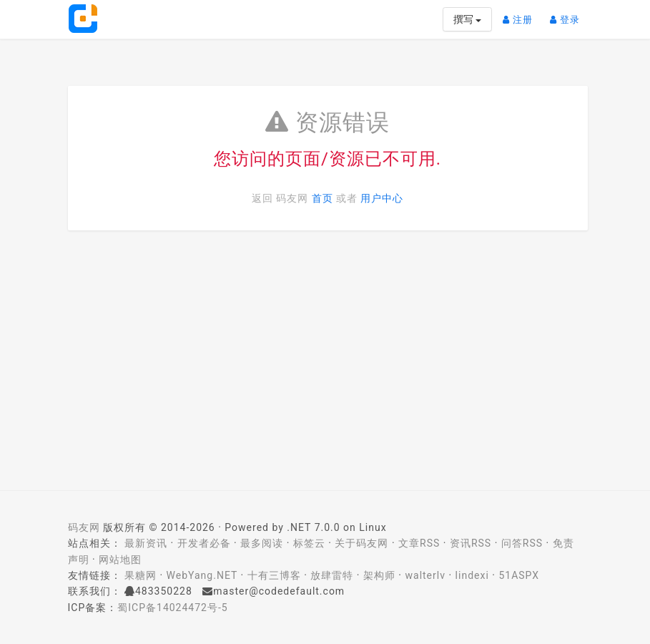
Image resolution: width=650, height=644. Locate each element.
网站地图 (120, 560)
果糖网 (141, 575)
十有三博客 (274, 575)
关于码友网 (361, 543)
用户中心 (382, 198)
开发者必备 (204, 543)
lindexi (472, 575)
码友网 (84, 527)
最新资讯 (146, 543)
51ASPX (519, 575)
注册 (521, 14)
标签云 (309, 543)
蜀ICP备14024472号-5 (172, 608)
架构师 (379, 575)
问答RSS (522, 543)
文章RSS (419, 543)
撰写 (467, 19)
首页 (322, 198)
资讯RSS (471, 543)
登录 (568, 14)
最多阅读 (262, 543)
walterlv (425, 575)
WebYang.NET (202, 575)
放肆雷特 (332, 575)
